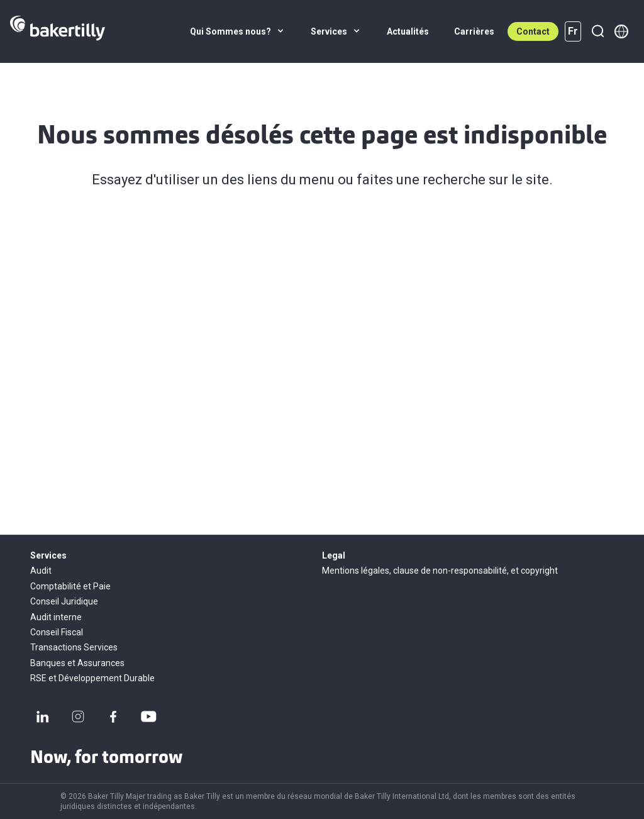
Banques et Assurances (77, 663)
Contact (533, 31)
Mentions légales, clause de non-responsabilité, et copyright (440, 571)
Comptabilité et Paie (70, 586)
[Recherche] (597, 31)
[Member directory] (621, 31)
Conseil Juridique (64, 601)
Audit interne (56, 617)
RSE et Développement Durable (92, 678)
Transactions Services (74, 647)
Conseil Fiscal (57, 632)
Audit (41, 571)
